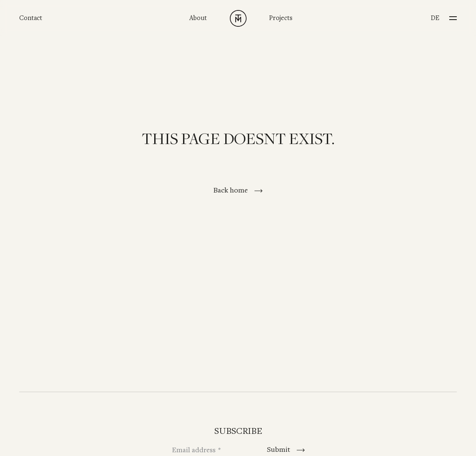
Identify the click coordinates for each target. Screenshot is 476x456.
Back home (231, 190)
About (198, 18)
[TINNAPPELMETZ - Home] (238, 18)
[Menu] (453, 16)
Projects (281, 18)
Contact (31, 18)
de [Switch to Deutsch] (435, 18)
